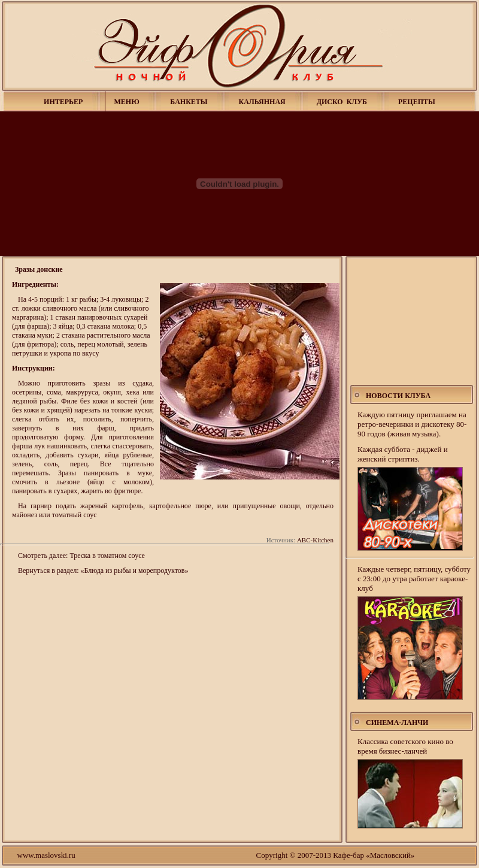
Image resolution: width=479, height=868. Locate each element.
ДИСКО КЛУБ (342, 102)
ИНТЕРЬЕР (63, 102)
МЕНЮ (127, 102)
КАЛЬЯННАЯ (262, 102)
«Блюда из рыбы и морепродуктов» (135, 570)
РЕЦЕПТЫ (417, 102)
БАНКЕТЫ (189, 102)
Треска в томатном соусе (107, 556)
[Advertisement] (412, 322)
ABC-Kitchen (315, 540)
